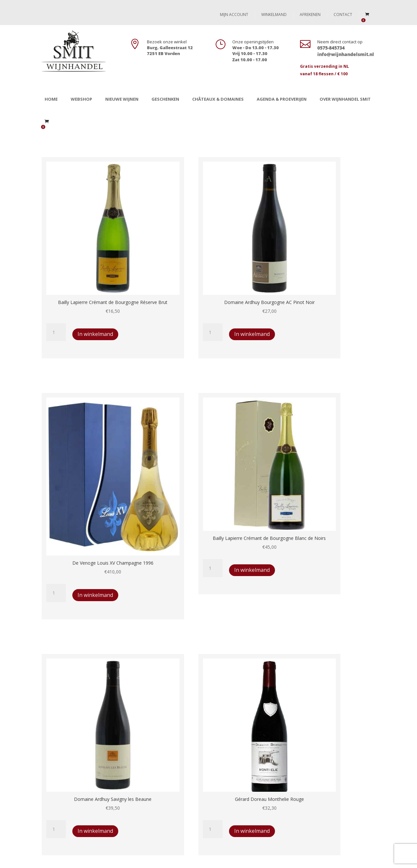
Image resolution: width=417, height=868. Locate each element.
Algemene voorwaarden (159, 766)
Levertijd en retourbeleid (160, 756)
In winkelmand (69, 284)
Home (51, 99)
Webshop (81, 99)
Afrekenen (310, 14)
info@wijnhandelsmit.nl (330, 796)
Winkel (53, 756)
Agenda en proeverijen (70, 786)
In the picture (60, 796)
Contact (343, 14)
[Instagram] (370, 859)
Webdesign (132, 859)
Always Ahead (163, 859)
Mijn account (234, 14)
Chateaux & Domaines (70, 776)
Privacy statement (153, 776)
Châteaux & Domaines (218, 99)
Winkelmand (274, 14)
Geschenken (165, 99)
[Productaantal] (56, 264)
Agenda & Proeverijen (282, 99)
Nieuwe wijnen (122, 99)
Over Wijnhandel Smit (345, 99)
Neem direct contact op (340, 42)
